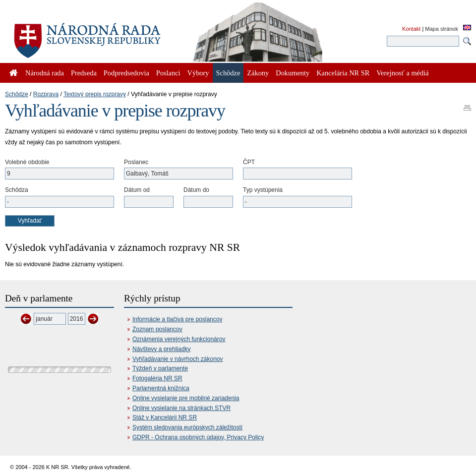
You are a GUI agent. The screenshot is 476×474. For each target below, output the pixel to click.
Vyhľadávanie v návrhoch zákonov (178, 359)
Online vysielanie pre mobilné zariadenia (186, 398)
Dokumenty (293, 73)
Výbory (198, 73)
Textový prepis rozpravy (95, 94)
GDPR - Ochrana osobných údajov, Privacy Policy (198, 437)
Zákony (258, 73)
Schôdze (17, 94)
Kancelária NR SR (343, 73)
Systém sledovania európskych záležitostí (187, 427)
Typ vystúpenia (263, 190)
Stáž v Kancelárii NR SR (165, 417)
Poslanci (168, 73)
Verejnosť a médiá (402, 73)
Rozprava (46, 94)
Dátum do (196, 190)
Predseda (84, 73)
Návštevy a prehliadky (161, 349)
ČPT (249, 162)
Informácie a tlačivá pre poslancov (177, 319)
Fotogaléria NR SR (157, 378)
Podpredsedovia (126, 73)
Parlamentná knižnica (161, 388)
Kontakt (411, 29)
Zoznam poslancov (157, 329)
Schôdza (17, 190)
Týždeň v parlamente (160, 368)
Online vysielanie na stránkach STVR (181, 408)
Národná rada (45, 73)
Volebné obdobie (27, 162)
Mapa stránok (442, 29)
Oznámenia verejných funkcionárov (179, 339)
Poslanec (136, 162)
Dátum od (137, 190)
